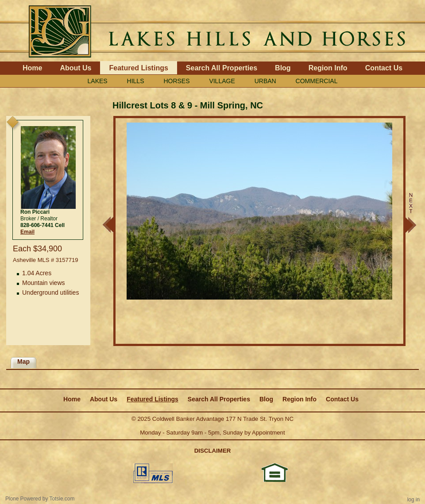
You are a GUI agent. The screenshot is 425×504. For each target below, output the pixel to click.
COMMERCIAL (317, 81)
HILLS (136, 81)
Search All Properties (222, 68)
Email (27, 232)
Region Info (328, 68)
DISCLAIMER (213, 451)
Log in (413, 500)
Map (23, 362)
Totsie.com (62, 499)
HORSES (176, 81)
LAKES (98, 81)
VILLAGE (222, 81)
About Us (75, 68)
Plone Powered (23, 499)
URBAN (265, 81)
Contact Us (384, 68)
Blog (283, 68)
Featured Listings (138, 68)
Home (32, 68)
